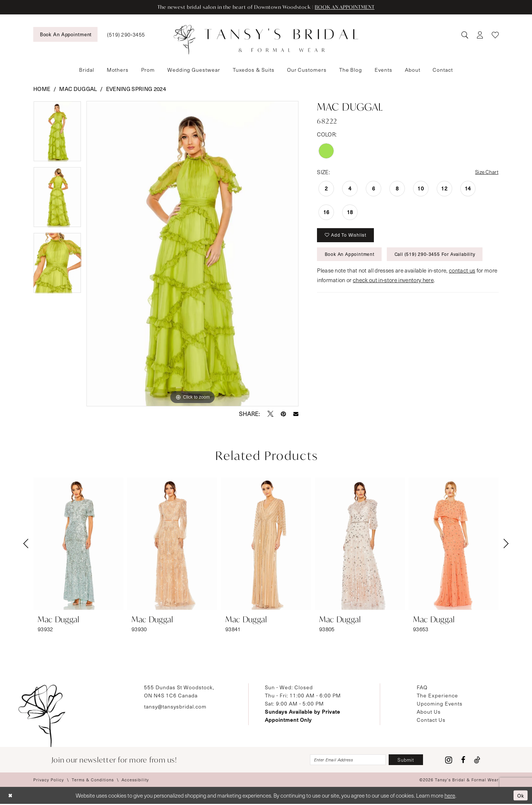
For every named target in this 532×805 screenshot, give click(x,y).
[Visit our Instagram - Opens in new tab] (449, 761)
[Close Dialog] (11, 797)
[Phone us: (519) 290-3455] (126, 35)
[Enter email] (342, 760)
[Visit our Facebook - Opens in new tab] (463, 761)
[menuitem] (65, 34)
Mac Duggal (78, 89)
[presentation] (78, 544)
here (450, 796)
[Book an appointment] (65, 34)
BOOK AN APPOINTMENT (349, 7)
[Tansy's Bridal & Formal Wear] (266, 40)
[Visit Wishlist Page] (495, 35)
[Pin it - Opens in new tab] (283, 414)
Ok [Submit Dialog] (520, 796)
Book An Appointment (351, 257)
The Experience (437, 696)
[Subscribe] (405, 760)
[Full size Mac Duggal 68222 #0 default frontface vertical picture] (193, 254)
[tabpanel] (57, 134)
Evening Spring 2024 (136, 89)
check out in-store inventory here (393, 284)
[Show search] (465, 35)
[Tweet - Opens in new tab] (270, 414)
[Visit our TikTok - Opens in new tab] (477, 761)
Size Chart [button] (486, 173)
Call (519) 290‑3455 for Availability (440, 257)
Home (42, 89)
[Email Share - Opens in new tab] (296, 414)
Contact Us (431, 720)
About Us (429, 712)
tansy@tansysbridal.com (175, 707)
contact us (462, 274)
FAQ (422, 688)
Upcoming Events (440, 704)
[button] (480, 35)
